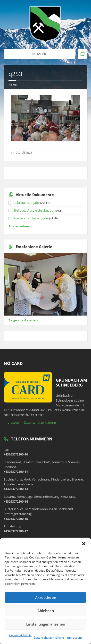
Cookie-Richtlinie (20, 635)
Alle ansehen (19, 226)
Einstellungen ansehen (46, 624)
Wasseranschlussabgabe (31, 218)
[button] (84, 544)
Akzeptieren (46, 597)
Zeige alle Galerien (23, 320)
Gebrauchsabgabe (26, 203)
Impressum (74, 638)
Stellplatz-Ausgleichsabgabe (33, 210)
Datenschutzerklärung (49, 638)
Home (13, 85)
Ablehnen (46, 611)
